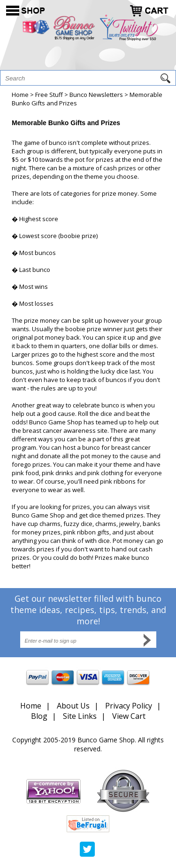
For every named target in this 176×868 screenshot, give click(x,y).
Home (20, 95)
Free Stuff (49, 95)
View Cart (129, 716)
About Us (73, 706)
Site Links (80, 716)
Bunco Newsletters (96, 95)
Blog (39, 716)
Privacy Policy (129, 706)
